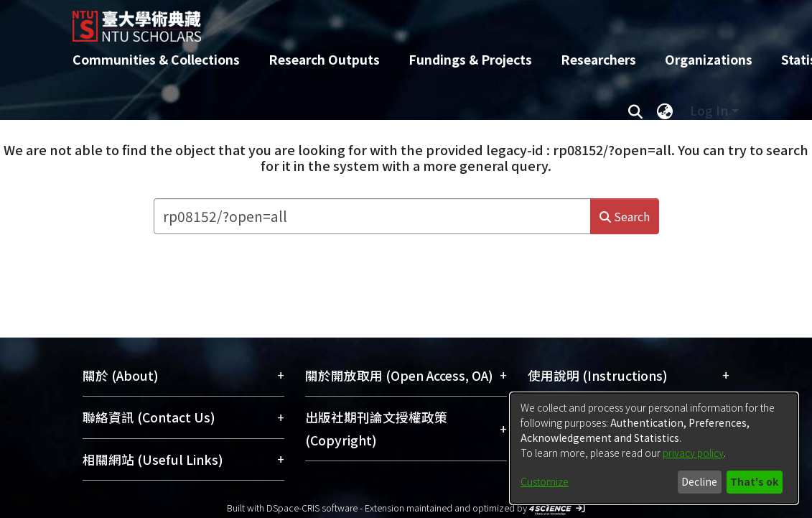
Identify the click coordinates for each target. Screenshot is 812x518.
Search (625, 216)
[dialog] (654, 448)
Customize (545, 481)
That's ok (754, 481)
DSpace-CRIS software (312, 508)
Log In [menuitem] (709, 110)
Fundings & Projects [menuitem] (470, 59)
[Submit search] (636, 111)
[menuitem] (666, 111)
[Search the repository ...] (372, 216)
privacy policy (693, 453)
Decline (699, 481)
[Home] (394, 21)
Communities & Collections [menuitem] (156, 59)
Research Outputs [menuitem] (324, 59)
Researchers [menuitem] (598, 59)
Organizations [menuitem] (709, 59)
